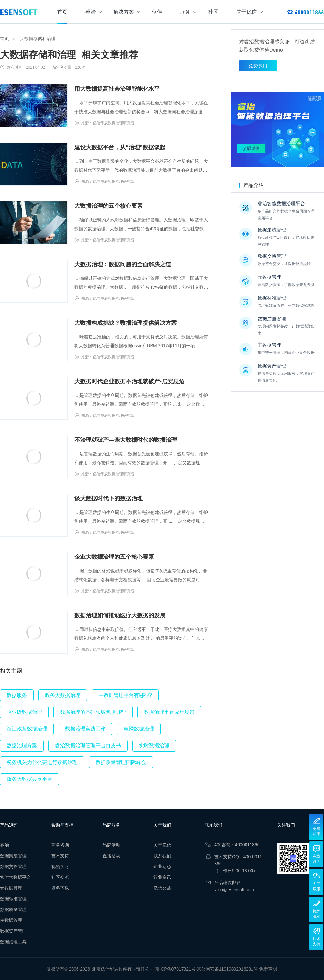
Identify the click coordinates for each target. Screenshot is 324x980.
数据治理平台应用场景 (169, 712)
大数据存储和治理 (38, 39)
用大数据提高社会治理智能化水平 (117, 89)
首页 (62, 12)
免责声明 (268, 969)
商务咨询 (60, 845)
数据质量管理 (13, 909)
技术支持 (60, 856)
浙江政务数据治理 (27, 729)
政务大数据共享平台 (29, 779)
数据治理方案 (22, 746)
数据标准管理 (13, 899)
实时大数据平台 (16, 877)
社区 (213, 12)
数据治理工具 (13, 942)
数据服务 (17, 695)
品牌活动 (111, 845)
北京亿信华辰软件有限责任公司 (123, 969)
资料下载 (60, 888)
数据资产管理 (13, 931)
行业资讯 (162, 877)
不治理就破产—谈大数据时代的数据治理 (126, 440)
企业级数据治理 (24, 712)
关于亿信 (250, 12)
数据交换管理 (13, 866)
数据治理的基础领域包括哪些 (93, 712)
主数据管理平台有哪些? (125, 695)
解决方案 (127, 12)
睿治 (94, 12)
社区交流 (60, 877)
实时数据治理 (154, 746)
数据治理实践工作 (85, 729)
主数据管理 (11, 920)
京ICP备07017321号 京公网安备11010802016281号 (206, 969)
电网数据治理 (139, 729)
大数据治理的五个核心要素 (109, 206)
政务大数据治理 (63, 695)
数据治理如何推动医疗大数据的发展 (120, 615)
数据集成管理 (13, 856)
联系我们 (162, 856)
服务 (188, 12)
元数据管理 (11, 888)
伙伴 (157, 12)
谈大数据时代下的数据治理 (109, 498)
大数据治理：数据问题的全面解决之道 (123, 264)
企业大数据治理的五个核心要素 (114, 557)
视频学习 (60, 866)
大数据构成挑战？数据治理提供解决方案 (126, 323)
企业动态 (162, 866)
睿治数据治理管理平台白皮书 (88, 746)
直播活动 (111, 856)
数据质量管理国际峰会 (121, 762)
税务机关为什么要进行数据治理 (42, 762)
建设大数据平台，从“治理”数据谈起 (120, 147)
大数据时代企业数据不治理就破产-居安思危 (129, 381)
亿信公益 (162, 888)
